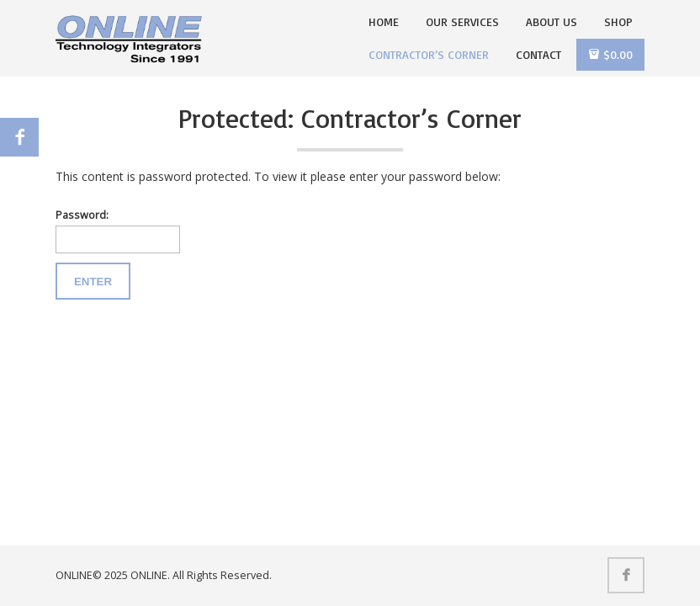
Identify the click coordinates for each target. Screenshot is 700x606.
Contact (538, 54)
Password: (118, 231)
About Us (552, 21)
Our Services (462, 21)
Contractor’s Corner (429, 54)
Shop (618, 21)
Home (384, 21)
